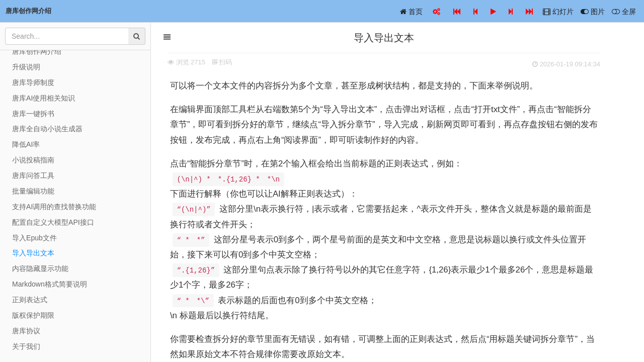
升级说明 (26, 67)
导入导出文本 (33, 253)
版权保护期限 (33, 315)
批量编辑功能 (33, 191)
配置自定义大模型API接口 (53, 222)
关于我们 (26, 346)
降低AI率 (26, 144)
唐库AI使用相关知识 (44, 98)
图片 (593, 12)
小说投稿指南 (33, 160)
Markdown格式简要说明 (50, 284)
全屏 (624, 12)
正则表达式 (30, 300)
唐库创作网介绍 (37, 51)
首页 (411, 12)
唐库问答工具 (33, 175)
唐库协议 (26, 331)
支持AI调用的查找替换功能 (54, 207)
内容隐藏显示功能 (40, 268)
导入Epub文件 (34, 238)
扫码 (236, 62)
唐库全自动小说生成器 (47, 129)
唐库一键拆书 (33, 114)
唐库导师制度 (33, 82)
